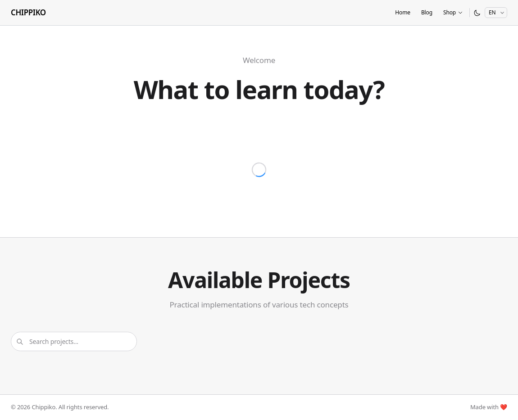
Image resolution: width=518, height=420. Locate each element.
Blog (427, 12)
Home (403, 12)
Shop (453, 12)
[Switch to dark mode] (477, 13)
